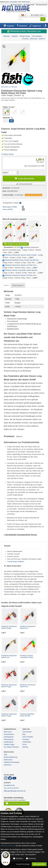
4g (5, 121)
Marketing (32, 858)
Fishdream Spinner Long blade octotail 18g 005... (21, 270)
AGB (5, 755)
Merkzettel (29, 5)
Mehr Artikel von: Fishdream (9, 87)
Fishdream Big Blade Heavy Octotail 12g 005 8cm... (22, 260)
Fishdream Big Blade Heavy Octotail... (27, 715)
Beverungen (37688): (10, 207)
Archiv (25, 744)
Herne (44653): (8, 209)
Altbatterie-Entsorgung (11, 762)
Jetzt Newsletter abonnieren (17, 803)
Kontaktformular (9, 785)
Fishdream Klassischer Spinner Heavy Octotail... (21, 255)
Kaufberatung (8, 742)
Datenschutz (8, 760)
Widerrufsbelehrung (11, 757)
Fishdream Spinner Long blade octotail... (27, 657)
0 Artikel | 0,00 (38, 15)
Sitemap (25, 747)
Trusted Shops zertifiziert (16, 562)
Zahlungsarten (9, 737)
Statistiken (19, 858)
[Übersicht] (34, 39)
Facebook (26, 739)
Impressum (8, 765)
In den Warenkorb (24, 178)
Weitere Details (7, 154)
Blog (24, 734)
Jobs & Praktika (28, 737)
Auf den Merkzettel (24, 184)
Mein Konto (16, 5)
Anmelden (14, 2)
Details (6, 285)
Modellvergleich (18, 285)
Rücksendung (9, 739)
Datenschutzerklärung (8, 846)
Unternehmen (27, 732)
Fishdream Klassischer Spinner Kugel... (9, 627)
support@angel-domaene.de (15, 791)
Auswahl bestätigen (23, 864)
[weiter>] (42, 39)
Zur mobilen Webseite (11, 747)
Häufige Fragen (9, 744)
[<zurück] (25, 39)
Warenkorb (42, 5)
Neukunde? (26, 2)
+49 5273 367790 (11, 788)
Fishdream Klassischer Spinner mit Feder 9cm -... (21, 265)
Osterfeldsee (27, 742)
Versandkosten (9, 734)
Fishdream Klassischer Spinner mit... (28, 627)
